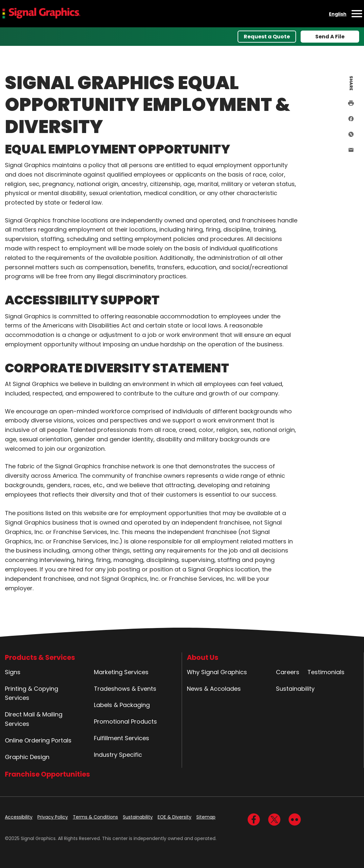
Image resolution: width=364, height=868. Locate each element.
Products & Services (40, 657)
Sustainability (295, 689)
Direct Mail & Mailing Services (34, 719)
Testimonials (326, 672)
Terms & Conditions (95, 817)
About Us (203, 657)
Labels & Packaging (122, 705)
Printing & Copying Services (32, 693)
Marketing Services (121, 672)
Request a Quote (267, 37)
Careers (288, 672)
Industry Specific (118, 755)
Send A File (330, 37)
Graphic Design (27, 757)
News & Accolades (214, 689)
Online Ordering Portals (38, 740)
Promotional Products (125, 721)
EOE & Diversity (175, 817)
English (338, 14)
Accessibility (19, 817)
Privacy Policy (53, 817)
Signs (13, 672)
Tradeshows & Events (125, 689)
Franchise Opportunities (47, 774)
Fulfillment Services (122, 738)
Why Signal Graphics (217, 672)
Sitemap (206, 817)
